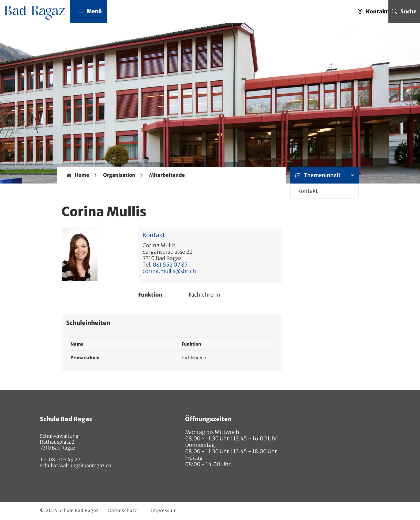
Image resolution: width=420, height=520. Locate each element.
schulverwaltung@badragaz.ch (76, 465)
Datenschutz (123, 510)
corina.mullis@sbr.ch (169, 271)
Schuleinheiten (88, 323)
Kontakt (307, 191)
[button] (119, 175)
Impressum (164, 510)
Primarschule (85, 358)
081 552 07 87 (170, 265)
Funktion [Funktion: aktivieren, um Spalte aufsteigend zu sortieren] (191, 344)
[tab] (172, 323)
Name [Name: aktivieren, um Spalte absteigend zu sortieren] (77, 344)
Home (82, 175)
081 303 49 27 (64, 460)
